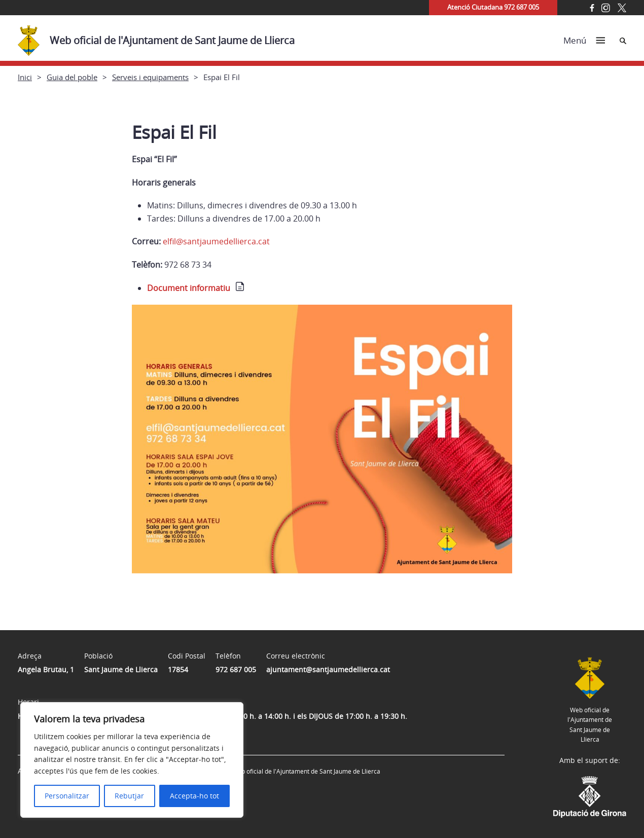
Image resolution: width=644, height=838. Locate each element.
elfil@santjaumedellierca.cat (216, 241)
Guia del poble (72, 77)
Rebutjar (129, 796)
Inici (25, 77)
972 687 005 (236, 669)
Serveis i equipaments (150, 77)
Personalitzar (67, 796)
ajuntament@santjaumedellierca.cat (328, 669)
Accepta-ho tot (194, 796)
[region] (132, 760)
